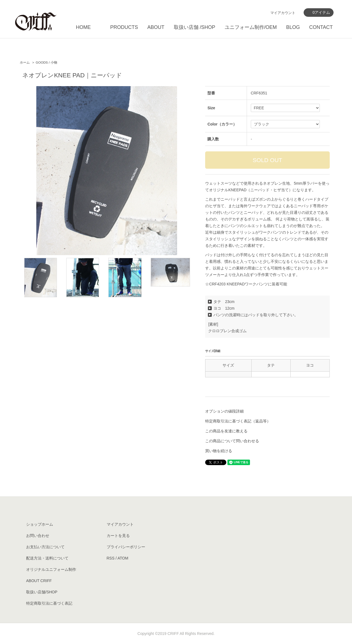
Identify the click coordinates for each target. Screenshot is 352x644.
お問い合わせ (38, 536)
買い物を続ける (219, 451)
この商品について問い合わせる (232, 441)
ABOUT (156, 27)
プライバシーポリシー (126, 547)
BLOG (293, 27)
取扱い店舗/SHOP (42, 592)
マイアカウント (283, 13)
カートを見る (118, 536)
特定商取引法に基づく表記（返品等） (238, 421)
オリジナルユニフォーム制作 (51, 569)
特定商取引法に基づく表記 (49, 603)
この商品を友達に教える (226, 431)
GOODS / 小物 (46, 62)
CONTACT (321, 27)
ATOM (123, 558)
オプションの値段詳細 (224, 411)
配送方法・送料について (47, 558)
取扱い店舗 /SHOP (195, 27)
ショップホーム (40, 524)
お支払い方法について (45, 547)
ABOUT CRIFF (39, 581)
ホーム (25, 62)
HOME (83, 27)
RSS (111, 558)
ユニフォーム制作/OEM (251, 27)
